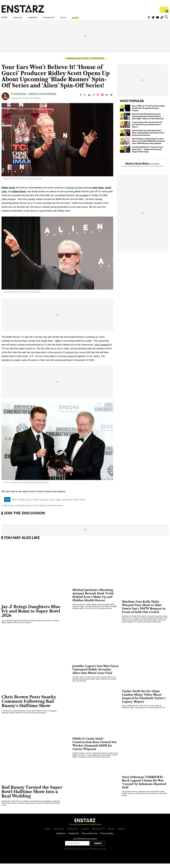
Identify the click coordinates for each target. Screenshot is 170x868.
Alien (58, 345)
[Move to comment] (111, 99)
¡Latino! (102, 19)
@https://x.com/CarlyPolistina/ (43, 98)
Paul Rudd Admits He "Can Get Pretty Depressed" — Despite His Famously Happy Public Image (148, 154)
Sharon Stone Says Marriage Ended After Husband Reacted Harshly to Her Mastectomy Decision (148, 137)
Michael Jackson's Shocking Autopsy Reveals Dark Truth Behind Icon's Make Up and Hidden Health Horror (93, 600)
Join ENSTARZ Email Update (85, 843)
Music (86, 19)
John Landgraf (102, 349)
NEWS (6, 19)
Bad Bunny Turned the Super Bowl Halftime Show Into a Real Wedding (32, 796)
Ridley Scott (8, 192)
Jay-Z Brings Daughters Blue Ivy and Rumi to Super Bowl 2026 (31, 616)
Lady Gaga (97, 192)
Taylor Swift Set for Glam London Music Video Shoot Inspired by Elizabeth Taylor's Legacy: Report (144, 701)
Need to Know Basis (137, 168)
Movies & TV (67, 19)
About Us (61, 838)
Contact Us (74, 838)
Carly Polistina (20, 98)
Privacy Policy (107, 838)
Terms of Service (90, 838)
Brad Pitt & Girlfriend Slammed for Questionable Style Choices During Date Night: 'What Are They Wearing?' (148, 121)
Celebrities (45, 19)
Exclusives (24, 19)
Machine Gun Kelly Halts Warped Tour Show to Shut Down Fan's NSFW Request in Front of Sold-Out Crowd (144, 611)
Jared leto (67, 504)
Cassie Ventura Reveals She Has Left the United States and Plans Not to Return (147, 129)
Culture (85, 833)
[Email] (107, 99)
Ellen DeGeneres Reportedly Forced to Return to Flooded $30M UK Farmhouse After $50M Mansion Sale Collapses (148, 145)
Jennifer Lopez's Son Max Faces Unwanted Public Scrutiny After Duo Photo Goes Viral (95, 674)
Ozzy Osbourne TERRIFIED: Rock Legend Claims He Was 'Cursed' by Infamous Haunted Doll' (144, 787)
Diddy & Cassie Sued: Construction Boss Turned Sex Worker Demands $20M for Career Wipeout (95, 748)
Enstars (23, 8)
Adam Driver (19, 196)
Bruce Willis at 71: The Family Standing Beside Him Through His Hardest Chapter (148, 113)
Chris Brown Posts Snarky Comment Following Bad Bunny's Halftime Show (29, 706)
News (48, 833)
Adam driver (79, 504)
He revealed (82, 200)
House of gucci (40, 504)
